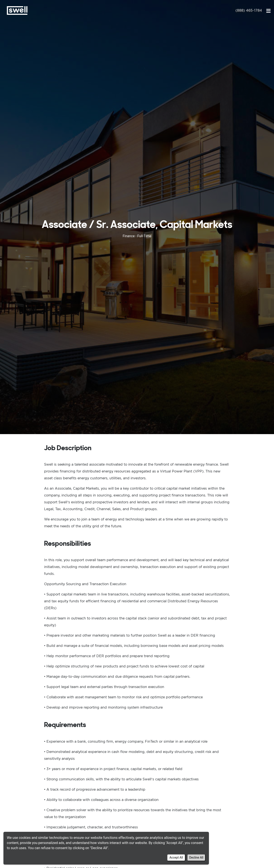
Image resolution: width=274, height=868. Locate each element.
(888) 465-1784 (249, 10)
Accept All (176, 858)
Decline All (196, 858)
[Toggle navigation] (268, 10)
